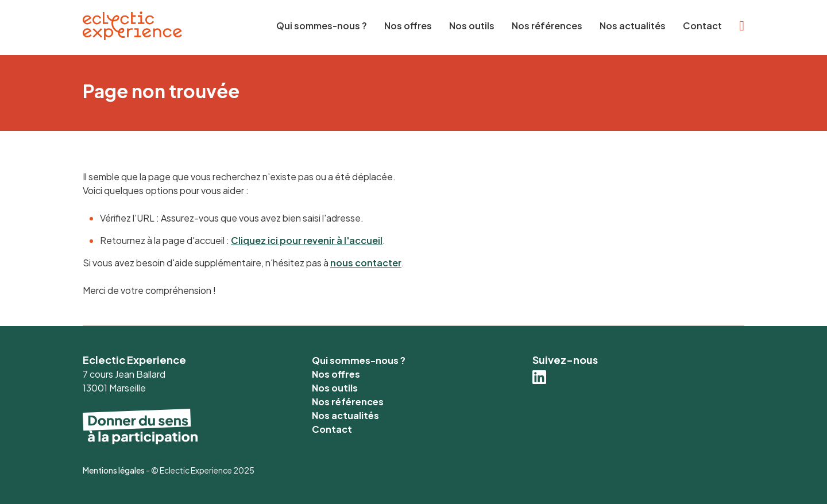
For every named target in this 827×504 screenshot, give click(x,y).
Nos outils (472, 26)
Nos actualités (633, 26)
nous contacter (366, 263)
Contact (702, 26)
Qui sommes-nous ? (322, 26)
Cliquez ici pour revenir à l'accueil (307, 240)
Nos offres (408, 26)
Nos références (547, 26)
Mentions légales (114, 470)
